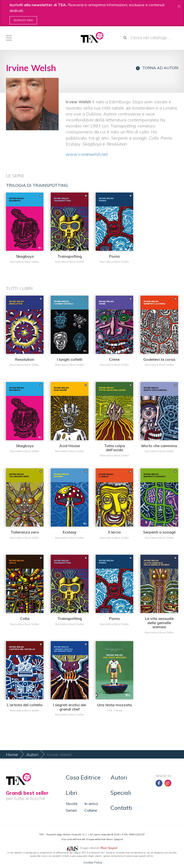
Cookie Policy (93, 862)
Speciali (121, 793)
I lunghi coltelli (70, 359)
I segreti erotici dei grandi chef (70, 707)
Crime (114, 359)
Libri (72, 793)
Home (12, 755)
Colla (25, 618)
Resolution (25, 359)
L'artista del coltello (25, 705)
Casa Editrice (83, 777)
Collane (91, 810)
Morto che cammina (159, 446)
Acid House (70, 446)
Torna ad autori (157, 68)
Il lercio (114, 532)
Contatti (121, 808)
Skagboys (25, 256)
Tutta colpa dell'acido (114, 448)
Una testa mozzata (114, 705)
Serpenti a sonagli (159, 532)
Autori (32, 755)
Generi (71, 810)
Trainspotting (70, 256)
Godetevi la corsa (159, 359)
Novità (72, 804)
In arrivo (91, 804)
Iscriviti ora (23, 20)
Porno (114, 256)
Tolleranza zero (25, 532)
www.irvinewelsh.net (87, 154)
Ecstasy (70, 532)
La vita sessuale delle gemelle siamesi (159, 623)
